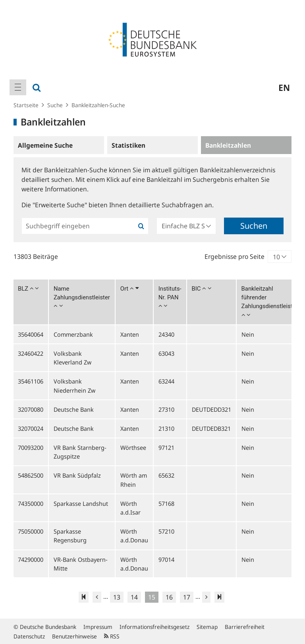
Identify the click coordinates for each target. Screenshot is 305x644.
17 (187, 597)
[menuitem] (18, 87)
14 (134, 597)
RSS (112, 636)
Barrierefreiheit (245, 627)
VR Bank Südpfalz (77, 475)
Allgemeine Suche (45, 145)
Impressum (98, 627)
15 (152, 597)
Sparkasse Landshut (81, 503)
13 (117, 597)
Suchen (254, 226)
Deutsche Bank (74, 409)
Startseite (26, 105)
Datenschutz (29, 636)
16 (169, 597)
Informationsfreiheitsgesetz (154, 627)
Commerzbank (73, 334)
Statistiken (128, 145)
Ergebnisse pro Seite (235, 256)
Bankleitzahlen (228, 145)
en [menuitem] (284, 87)
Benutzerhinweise (74, 636)
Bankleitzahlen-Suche (98, 105)
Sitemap (207, 627)
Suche (55, 105)
